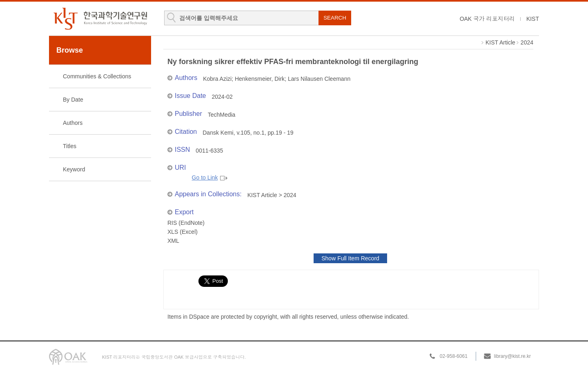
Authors (73, 123)
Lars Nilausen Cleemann (319, 79)
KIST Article (500, 42)
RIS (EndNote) (186, 223)
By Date (73, 100)
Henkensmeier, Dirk (260, 79)
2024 (527, 42)
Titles (70, 146)
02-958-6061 (454, 356)
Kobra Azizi (217, 79)
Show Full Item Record (350, 258)
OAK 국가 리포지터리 (487, 19)
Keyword (74, 169)
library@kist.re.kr (512, 356)
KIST (533, 19)
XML (173, 241)
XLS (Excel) (183, 232)
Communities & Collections (97, 76)
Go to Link (210, 178)
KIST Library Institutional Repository (100, 19)
